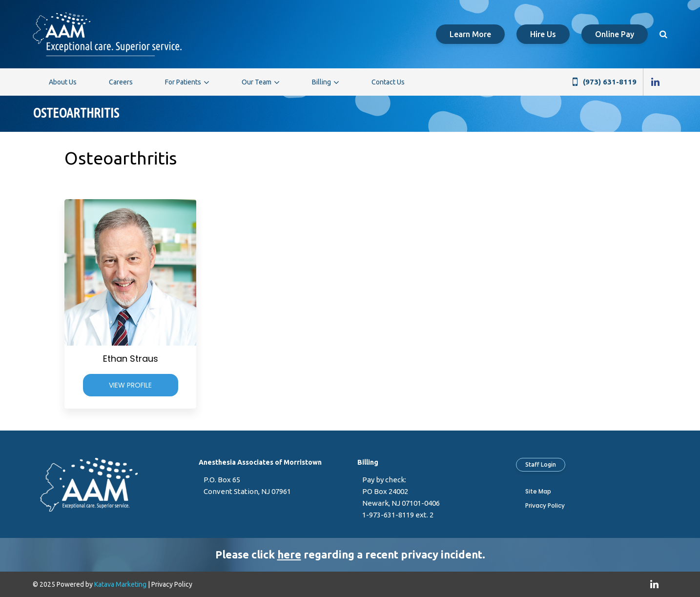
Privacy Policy (545, 505)
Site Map (538, 491)
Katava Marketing (120, 584)
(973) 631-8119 (610, 82)
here (289, 554)
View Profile (130, 385)
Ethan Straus (131, 359)
